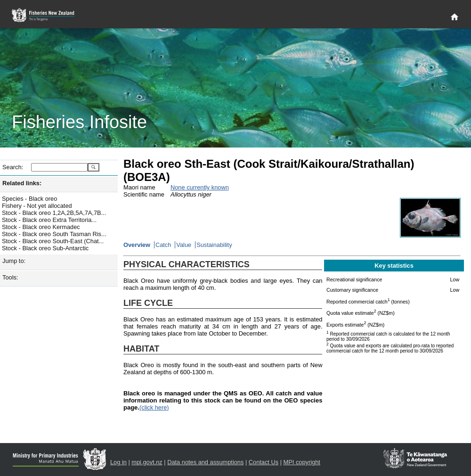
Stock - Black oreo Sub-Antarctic (45, 248)
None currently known (200, 187)
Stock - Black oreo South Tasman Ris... (54, 234)
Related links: (22, 183)
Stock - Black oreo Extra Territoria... (49, 220)
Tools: (10, 277)
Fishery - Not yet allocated (37, 206)
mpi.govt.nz (147, 462)
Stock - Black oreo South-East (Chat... (53, 241)
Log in (118, 462)
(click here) (154, 407)
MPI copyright (302, 462)
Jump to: (14, 261)
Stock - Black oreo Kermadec (41, 227)
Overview (137, 245)
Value (184, 245)
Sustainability (214, 245)
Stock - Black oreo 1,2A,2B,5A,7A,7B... (54, 213)
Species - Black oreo (29, 199)
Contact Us (264, 462)
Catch (163, 245)
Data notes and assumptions (205, 462)
